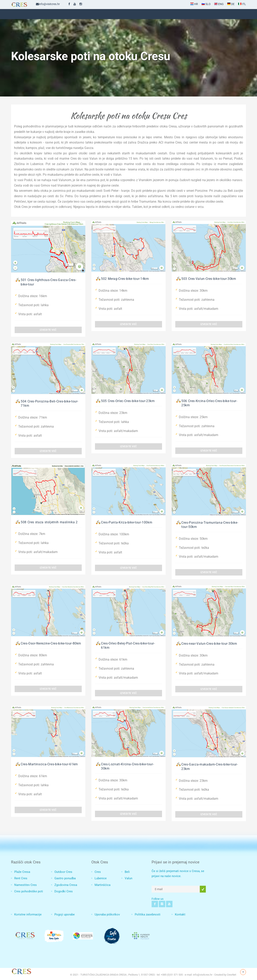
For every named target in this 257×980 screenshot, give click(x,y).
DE (231, 4)
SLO (206, 4)
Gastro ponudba (65, 878)
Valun (128, 878)
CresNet (232, 975)
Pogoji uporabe (65, 914)
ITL (242, 4)
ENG (219, 4)
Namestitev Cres (25, 885)
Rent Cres (21, 878)
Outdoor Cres (63, 872)
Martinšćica (102, 885)
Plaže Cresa (22, 872)
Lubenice (101, 878)
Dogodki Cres (64, 891)
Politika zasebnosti (148, 914)
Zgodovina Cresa (66, 885)
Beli (127, 872)
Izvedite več (48, 330)
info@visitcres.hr (48, 4)
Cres (98, 872)
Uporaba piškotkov (107, 914)
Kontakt (180, 914)
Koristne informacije (28, 914)
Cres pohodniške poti (29, 891)
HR (194, 4)
